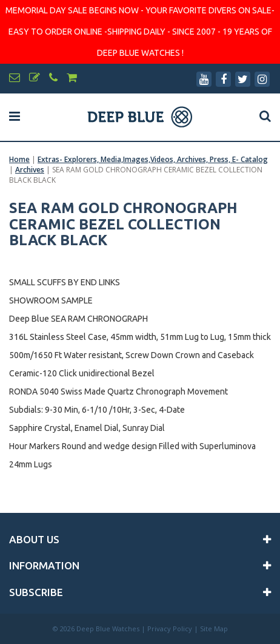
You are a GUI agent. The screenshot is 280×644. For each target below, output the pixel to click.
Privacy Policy (170, 629)
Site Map (214, 629)
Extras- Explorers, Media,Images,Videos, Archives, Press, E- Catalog (153, 159)
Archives (30, 170)
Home (19, 159)
